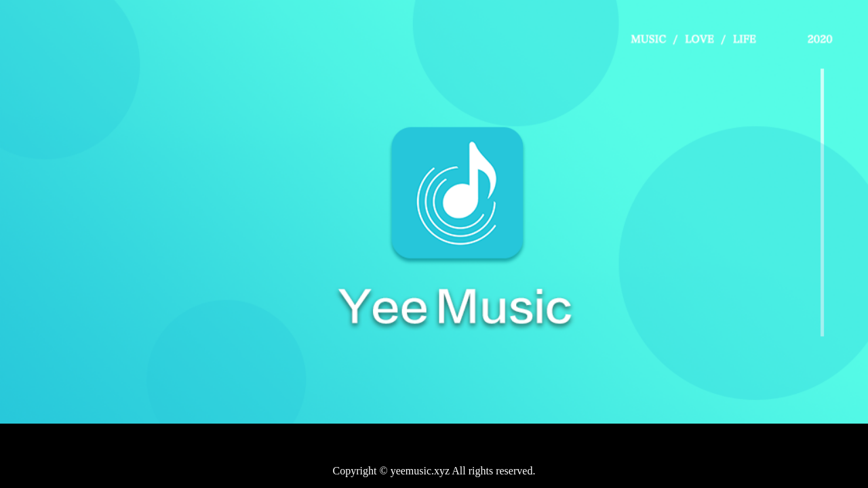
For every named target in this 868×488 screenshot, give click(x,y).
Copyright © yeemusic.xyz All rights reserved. (434, 471)
